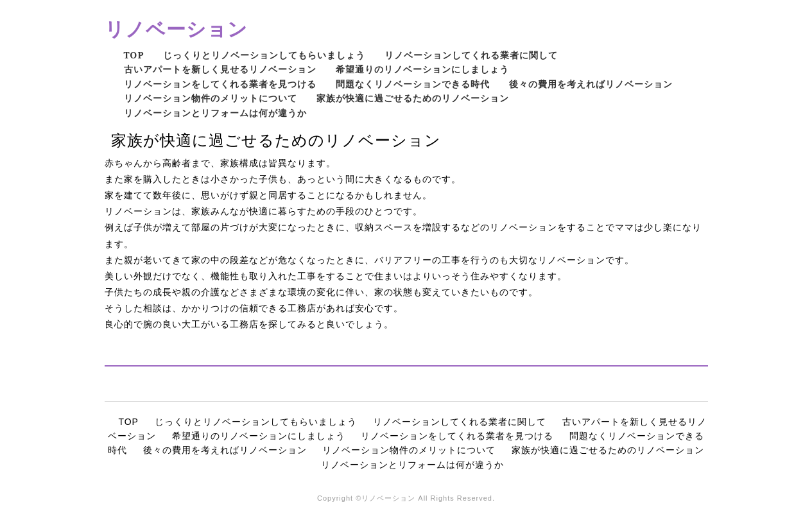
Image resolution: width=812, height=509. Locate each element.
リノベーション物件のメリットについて (211, 98)
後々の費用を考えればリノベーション (591, 84)
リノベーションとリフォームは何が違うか (215, 113)
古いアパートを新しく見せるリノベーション (220, 69)
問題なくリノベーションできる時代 (413, 84)
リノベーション (176, 29)
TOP (134, 55)
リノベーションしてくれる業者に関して (471, 55)
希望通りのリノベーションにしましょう (422, 69)
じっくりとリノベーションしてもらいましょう (264, 55)
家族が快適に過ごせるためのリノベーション (413, 98)
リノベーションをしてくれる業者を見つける (220, 84)
